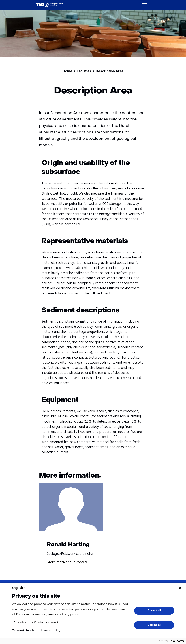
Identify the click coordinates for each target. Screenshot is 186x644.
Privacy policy (50, 631)
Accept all (154, 611)
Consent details (23, 631)
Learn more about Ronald (67, 564)
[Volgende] (142, 476)
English (19, 588)
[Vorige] (128, 476)
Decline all (154, 625)
